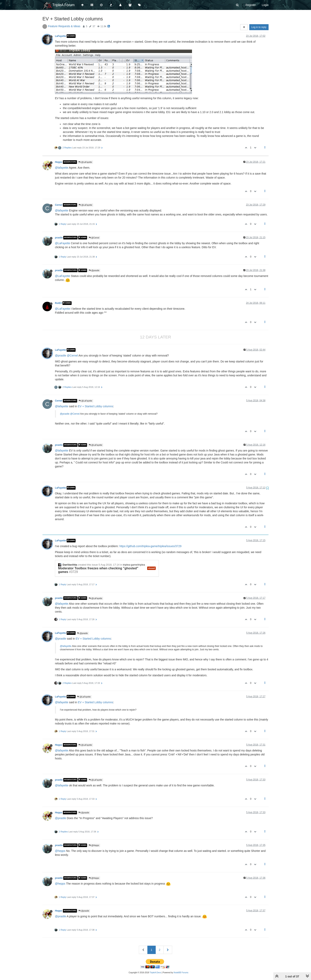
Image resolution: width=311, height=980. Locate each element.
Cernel (59, 205)
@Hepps (94, 845)
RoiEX (58, 303)
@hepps (60, 851)
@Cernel (94, 238)
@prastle (94, 270)
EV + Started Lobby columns (95, 406)
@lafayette (62, 168)
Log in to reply (259, 27)
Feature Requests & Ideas (64, 26)
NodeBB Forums (181, 973)
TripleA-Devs (155, 973)
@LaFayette (85, 162)
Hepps (59, 162)
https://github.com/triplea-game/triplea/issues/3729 (150, 546)
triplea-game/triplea (134, 565)
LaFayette (60, 36)
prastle (59, 238)
